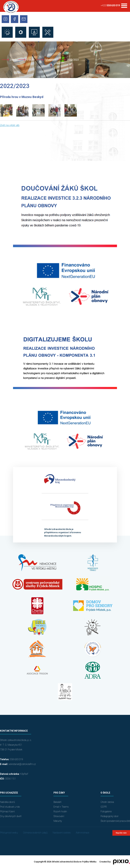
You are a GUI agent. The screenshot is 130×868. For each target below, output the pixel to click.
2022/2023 (73, 60)
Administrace (83, 833)
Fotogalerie (51, 60)
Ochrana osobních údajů (35, 833)
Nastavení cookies (62, 833)
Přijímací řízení (7, 811)
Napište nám (121, 833)
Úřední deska (107, 802)
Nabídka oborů (7, 802)
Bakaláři (57, 802)
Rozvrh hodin (60, 811)
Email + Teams (61, 807)
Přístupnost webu (9, 833)
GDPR (104, 807)
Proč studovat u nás (10, 807)
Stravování (59, 816)
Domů (13, 60)
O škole (31, 60)
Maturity (58, 821)
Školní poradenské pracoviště (115, 821)
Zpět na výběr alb (10, 125)
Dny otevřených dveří (11, 816)
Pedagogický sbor (110, 816)
